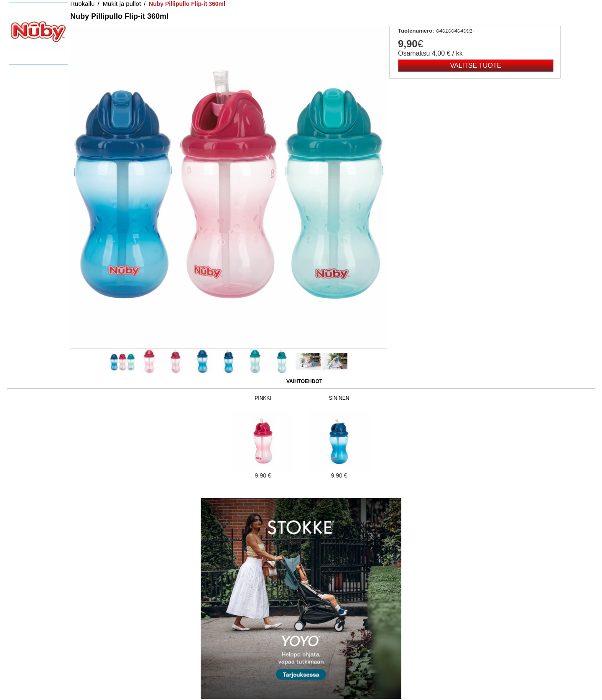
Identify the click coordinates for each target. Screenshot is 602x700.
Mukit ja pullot (122, 4)
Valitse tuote (476, 65)
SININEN (339, 398)
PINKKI (263, 398)
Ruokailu (82, 4)
